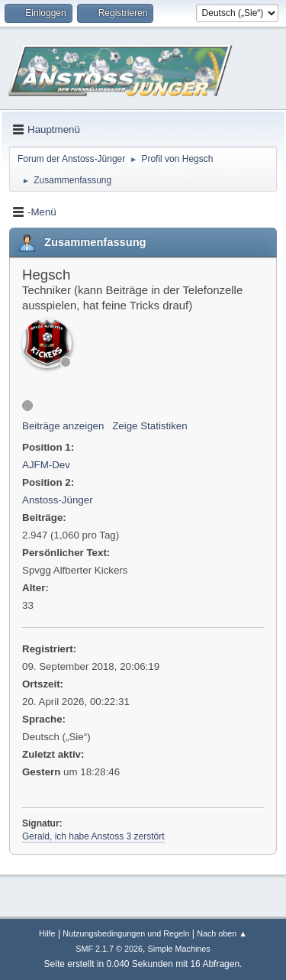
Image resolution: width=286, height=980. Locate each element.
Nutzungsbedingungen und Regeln (126, 933)
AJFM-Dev (46, 465)
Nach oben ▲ (222, 933)
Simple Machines (179, 949)
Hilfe (47, 933)
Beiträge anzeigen (63, 426)
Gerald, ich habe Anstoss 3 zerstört (93, 836)
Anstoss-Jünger (58, 500)
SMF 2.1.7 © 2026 (109, 949)
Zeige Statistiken (150, 426)
